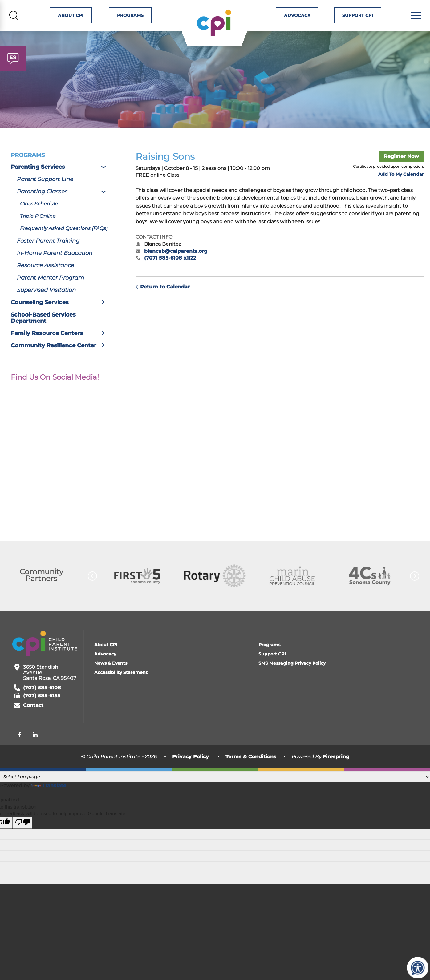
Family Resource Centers (61, 349)
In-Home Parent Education (55, 269)
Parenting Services (61, 183)
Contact (33, 722)
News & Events (111, 680)
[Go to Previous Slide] (92, 592)
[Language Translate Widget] (215, 793)
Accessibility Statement (121, 689)
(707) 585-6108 (42, 704)
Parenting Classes (64, 208)
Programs (128, 17)
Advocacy (299, 17)
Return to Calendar (165, 303)
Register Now (401, 173)
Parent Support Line (45, 196)
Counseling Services (61, 319)
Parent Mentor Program (51, 294)
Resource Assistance (46, 282)
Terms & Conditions (251, 773)
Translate (49, 802)
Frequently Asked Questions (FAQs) (64, 245)
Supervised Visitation (46, 306)
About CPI (69, 17)
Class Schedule (39, 220)
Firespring (336, 773)
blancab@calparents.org (176, 267)
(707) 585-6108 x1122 (170, 274)
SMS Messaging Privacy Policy (292, 680)
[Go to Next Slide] (415, 592)
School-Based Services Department (43, 334)
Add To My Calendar (401, 191)
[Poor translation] (22, 839)
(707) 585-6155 (42, 712)
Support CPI (359, 17)
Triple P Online (38, 232)
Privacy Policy (191, 773)
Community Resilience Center (61, 362)
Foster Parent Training (48, 257)
